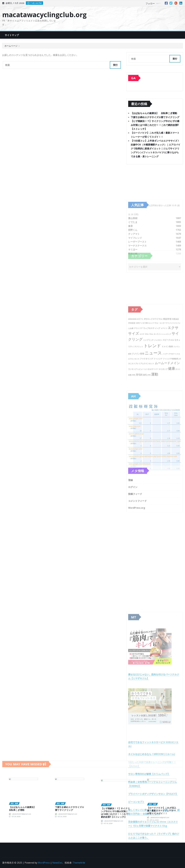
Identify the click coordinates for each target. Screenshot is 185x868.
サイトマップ (12, 35)
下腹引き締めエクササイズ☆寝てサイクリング (155, 118)
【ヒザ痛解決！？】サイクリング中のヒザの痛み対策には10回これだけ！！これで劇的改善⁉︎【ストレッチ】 (155, 126)
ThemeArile (79, 863)
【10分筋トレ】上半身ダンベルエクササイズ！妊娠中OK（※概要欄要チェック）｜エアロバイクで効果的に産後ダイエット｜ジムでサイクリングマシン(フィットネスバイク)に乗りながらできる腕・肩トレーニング (156, 149)
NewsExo (57, 863)
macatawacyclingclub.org (44, 15)
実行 (115, 65)
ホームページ (11, 46)
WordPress (44, 863)
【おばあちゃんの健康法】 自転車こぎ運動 (154, 114)
